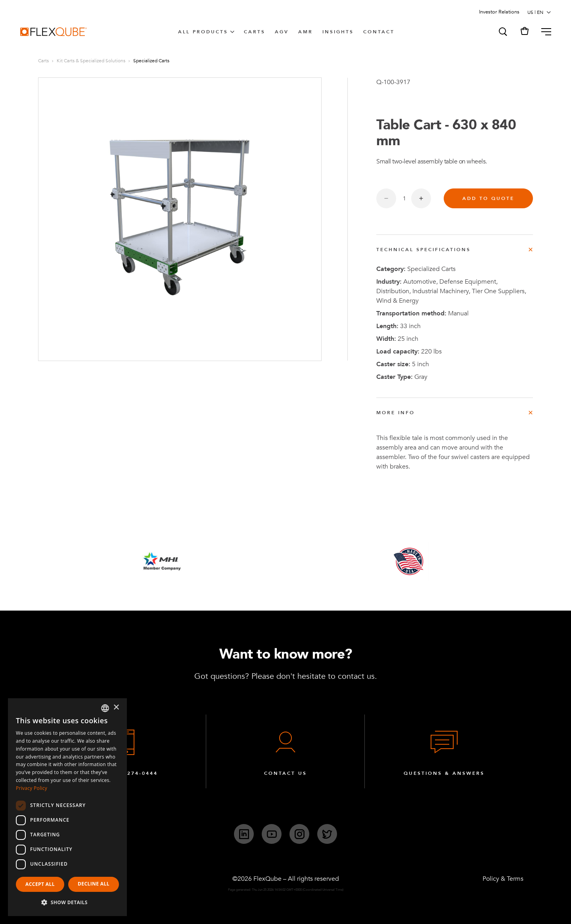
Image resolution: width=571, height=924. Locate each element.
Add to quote (488, 198)
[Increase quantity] (421, 198)
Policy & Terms (503, 879)
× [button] (116, 708)
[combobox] (105, 708)
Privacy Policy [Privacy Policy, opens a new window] (32, 788)
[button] (502, 32)
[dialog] (67, 807)
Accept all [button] (40, 884)
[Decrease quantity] (386, 198)
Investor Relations (499, 12)
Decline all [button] (94, 884)
